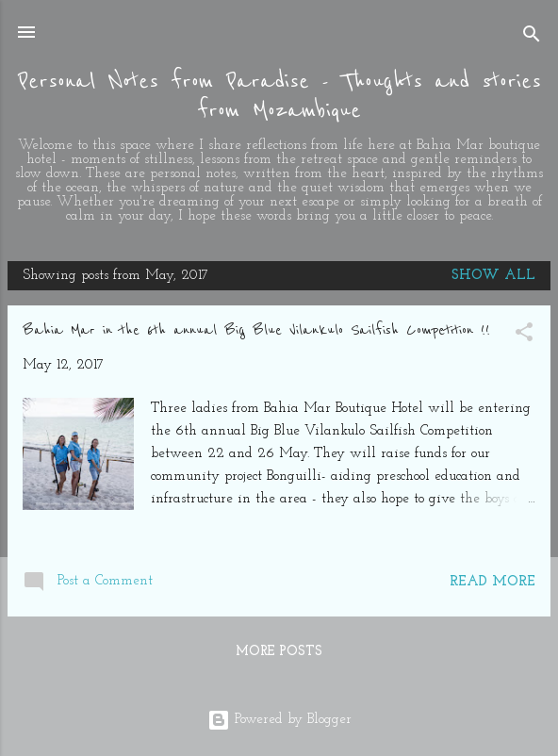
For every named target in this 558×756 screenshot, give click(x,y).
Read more (492, 582)
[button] (524, 336)
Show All (493, 276)
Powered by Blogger (279, 720)
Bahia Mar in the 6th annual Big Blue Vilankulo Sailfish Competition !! (256, 330)
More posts (279, 652)
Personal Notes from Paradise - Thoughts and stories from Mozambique (279, 96)
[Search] (532, 38)
